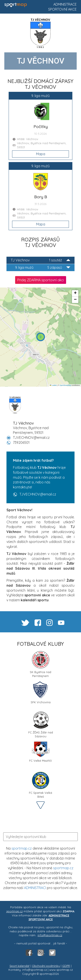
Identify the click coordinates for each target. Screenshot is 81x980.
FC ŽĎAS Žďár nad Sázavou (41, 724)
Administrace (65, 4)
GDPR (66, 966)
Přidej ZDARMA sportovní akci (41, 280)
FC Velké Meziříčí (40, 752)
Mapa (41, 154)
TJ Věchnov (40, 260)
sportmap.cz (22, 848)
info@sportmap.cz (50, 935)
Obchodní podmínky (46, 966)
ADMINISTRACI (35, 888)
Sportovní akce (62, 9)
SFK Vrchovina (41, 693)
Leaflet (53, 385)
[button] (41, 337)
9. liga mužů (43, 268)
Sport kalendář (20, 966)
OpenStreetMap (65, 385)
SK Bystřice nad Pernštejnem (40, 664)
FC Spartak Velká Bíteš (40, 785)
